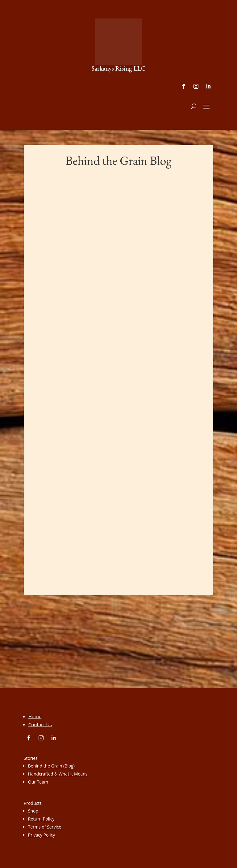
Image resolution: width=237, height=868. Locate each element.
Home (35, 716)
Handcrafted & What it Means (58, 774)
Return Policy (41, 819)
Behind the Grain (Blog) (51, 766)
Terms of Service (45, 827)
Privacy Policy (42, 835)
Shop (33, 811)
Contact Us (40, 724)
